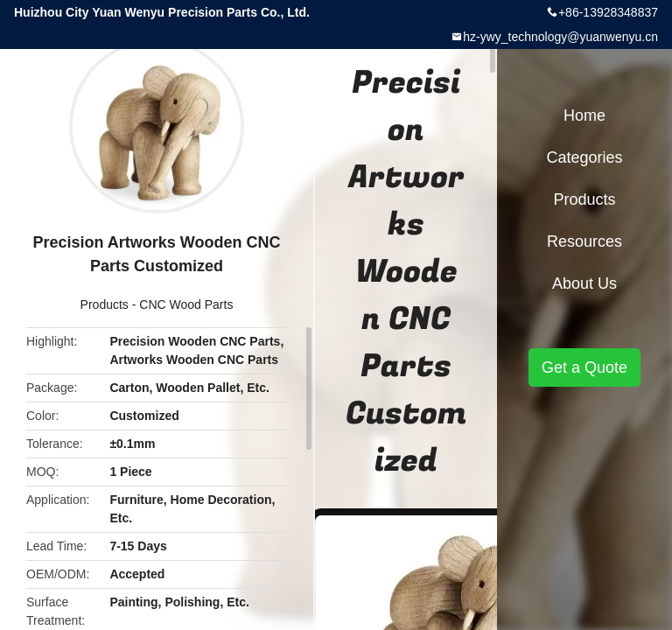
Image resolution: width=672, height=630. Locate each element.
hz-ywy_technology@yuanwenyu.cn (560, 37)
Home (584, 115)
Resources (584, 241)
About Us (584, 283)
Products (105, 304)
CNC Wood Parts (186, 304)
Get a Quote (584, 367)
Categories (584, 157)
